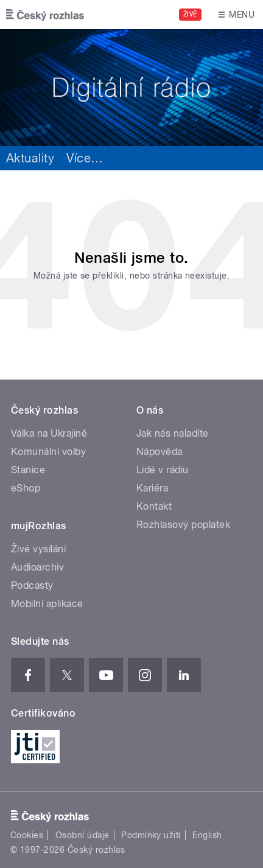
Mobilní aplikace (47, 604)
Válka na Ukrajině (49, 433)
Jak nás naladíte (173, 433)
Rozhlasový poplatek (183, 525)
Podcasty (32, 585)
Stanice (28, 470)
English (207, 835)
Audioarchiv (37, 567)
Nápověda (160, 452)
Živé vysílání (38, 549)
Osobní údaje (82, 835)
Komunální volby (48, 452)
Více (85, 158)
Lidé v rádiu (163, 470)
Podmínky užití (151, 835)
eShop (26, 488)
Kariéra (152, 488)
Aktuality (30, 158)
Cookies (27, 835)
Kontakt (154, 506)
